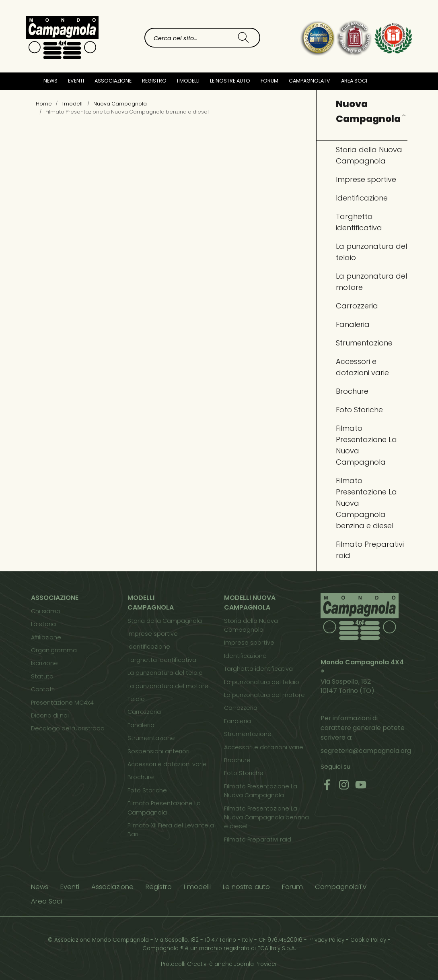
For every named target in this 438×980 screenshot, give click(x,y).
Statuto (42, 676)
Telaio (136, 699)
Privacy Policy (326, 940)
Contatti (43, 689)
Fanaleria (353, 324)
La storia (43, 624)
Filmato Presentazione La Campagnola (164, 808)
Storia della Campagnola (165, 621)
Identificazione (362, 198)
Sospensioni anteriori (158, 751)
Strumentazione (364, 343)
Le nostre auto (230, 81)
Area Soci (354, 81)
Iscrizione (44, 663)
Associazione (112, 887)
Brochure (352, 391)
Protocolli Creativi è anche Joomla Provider (219, 964)
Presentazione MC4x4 (62, 703)
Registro (159, 887)
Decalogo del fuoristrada (68, 728)
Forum (269, 81)
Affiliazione (46, 637)
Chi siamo (46, 611)
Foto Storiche (359, 410)
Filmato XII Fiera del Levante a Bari (171, 830)
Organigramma (54, 650)
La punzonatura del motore (371, 282)
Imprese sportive (366, 179)
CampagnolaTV (309, 81)
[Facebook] (327, 784)
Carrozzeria (357, 306)
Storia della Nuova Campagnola (369, 155)
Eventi (76, 81)
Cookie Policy (368, 940)
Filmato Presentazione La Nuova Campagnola (366, 445)
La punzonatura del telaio (371, 252)
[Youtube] (361, 784)
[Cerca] (243, 38)
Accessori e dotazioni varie (362, 367)
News (50, 81)
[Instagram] (344, 784)
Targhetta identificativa (359, 222)
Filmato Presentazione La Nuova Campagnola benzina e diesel (366, 503)
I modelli (197, 887)
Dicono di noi (50, 715)
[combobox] (186, 38)
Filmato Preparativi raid (370, 550)
